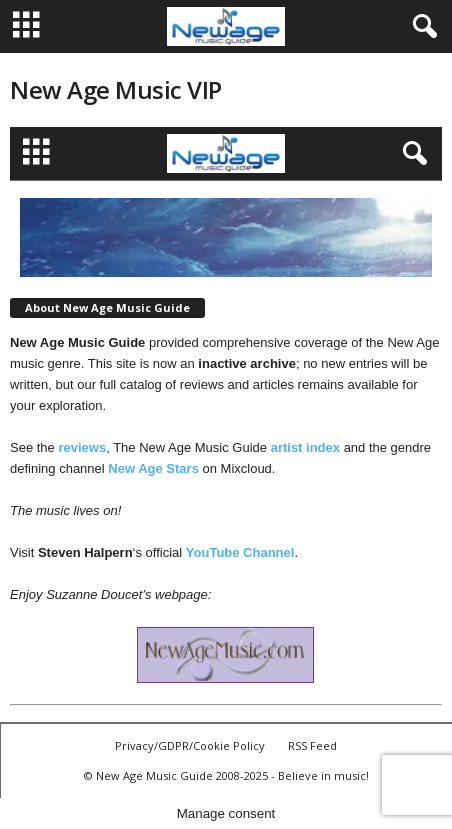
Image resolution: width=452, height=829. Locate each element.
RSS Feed (312, 745)
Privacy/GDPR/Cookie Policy (190, 745)
